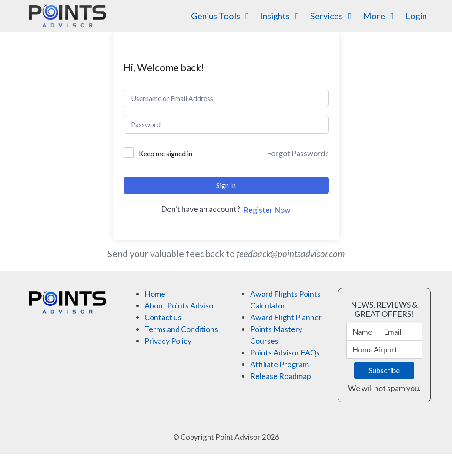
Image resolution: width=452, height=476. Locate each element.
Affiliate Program (280, 364)
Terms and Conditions (181, 329)
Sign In (226, 185)
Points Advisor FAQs (285, 352)
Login (416, 16)
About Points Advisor (180, 305)
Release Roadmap (281, 376)
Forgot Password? (298, 153)
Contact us (163, 317)
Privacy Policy (168, 341)
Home (155, 294)
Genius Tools (222, 16)
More (380, 16)
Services (333, 16)
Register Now (267, 210)
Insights (281, 16)
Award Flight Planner (286, 317)
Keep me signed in (166, 153)
